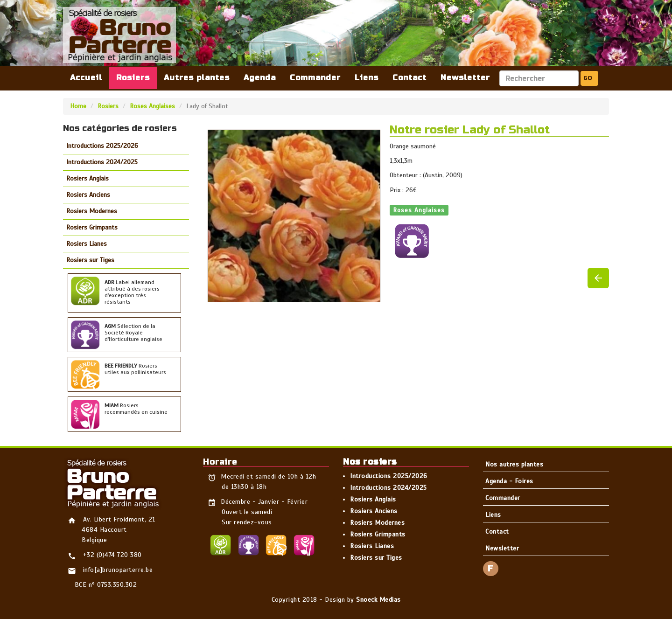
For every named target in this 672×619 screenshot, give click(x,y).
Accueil (86, 78)
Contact (409, 78)
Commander (315, 78)
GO (588, 78)
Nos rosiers (370, 462)
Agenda (260, 78)
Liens (367, 78)
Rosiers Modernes (92, 211)
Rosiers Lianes (87, 244)
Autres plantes (197, 78)
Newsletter (465, 78)
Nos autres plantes (514, 464)
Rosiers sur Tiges (90, 260)
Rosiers (133, 78)
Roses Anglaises (152, 106)
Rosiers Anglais (87, 178)
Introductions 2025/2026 (102, 146)
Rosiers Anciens (88, 195)
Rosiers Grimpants (92, 227)
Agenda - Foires (509, 481)
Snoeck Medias (378, 600)
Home (78, 106)
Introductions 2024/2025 (102, 162)
